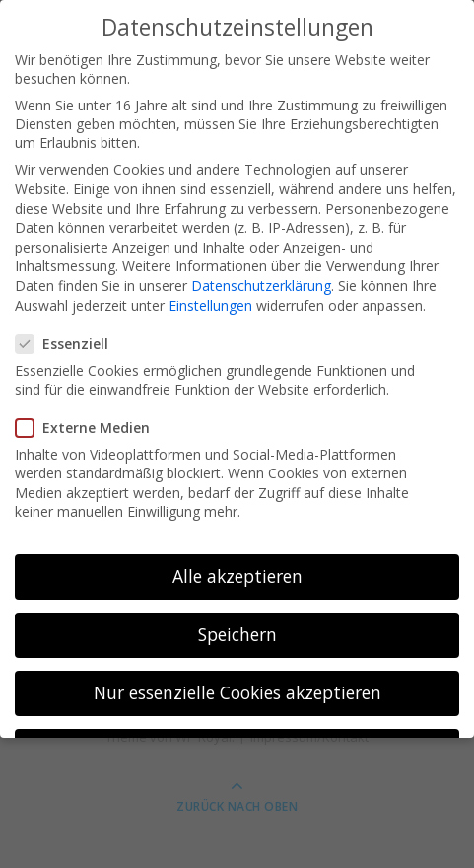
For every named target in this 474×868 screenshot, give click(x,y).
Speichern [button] (237, 634)
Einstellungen (210, 305)
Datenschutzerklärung (261, 286)
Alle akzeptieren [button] (237, 576)
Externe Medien (89, 428)
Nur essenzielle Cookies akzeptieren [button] (237, 692)
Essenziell (68, 344)
